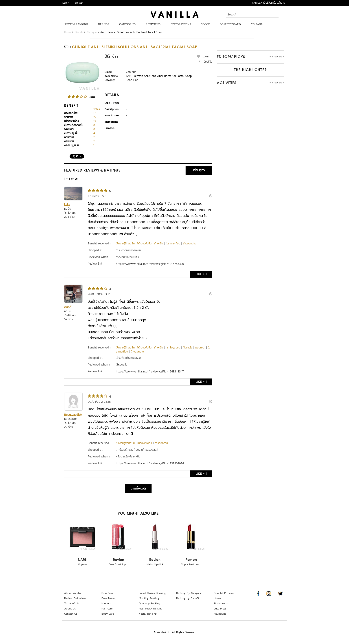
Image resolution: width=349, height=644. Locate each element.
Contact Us (71, 614)
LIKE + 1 (201, 274)
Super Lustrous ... (191, 564)
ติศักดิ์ (68, 307)
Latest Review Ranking (152, 593)
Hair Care (107, 609)
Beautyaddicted (74, 415)
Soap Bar (132, 80)
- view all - (277, 57)
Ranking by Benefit (188, 598)
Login (66, 3)
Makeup (106, 603)
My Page (257, 24)
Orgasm (82, 564)
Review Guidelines (75, 598)
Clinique (92, 32)
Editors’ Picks (181, 24)
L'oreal (217, 598)
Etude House (221, 603)
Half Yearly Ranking (151, 609)
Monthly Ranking (149, 598)
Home (68, 32)
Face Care (107, 593)
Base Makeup (109, 598)
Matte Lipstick (155, 564)
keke (67, 205)
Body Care (108, 614)
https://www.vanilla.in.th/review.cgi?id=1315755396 (150, 264)
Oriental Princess (224, 593)
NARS (82, 560)
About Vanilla (72, 593)
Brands (104, 24)
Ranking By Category (189, 593)
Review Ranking (76, 24)
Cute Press (220, 609)
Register (78, 3)
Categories (127, 24)
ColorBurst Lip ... (119, 564)
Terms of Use (72, 603)
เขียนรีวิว (207, 62)
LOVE (206, 57)
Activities (153, 24)
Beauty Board (230, 24)
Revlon (119, 560)
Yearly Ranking (148, 614)
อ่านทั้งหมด (138, 489)
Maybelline (220, 614)
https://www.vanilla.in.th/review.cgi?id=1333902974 (150, 463)
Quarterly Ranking (150, 603)
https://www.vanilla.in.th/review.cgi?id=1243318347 (150, 371)
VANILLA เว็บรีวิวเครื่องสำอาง (268, 3)
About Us (70, 609)
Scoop (205, 24)
